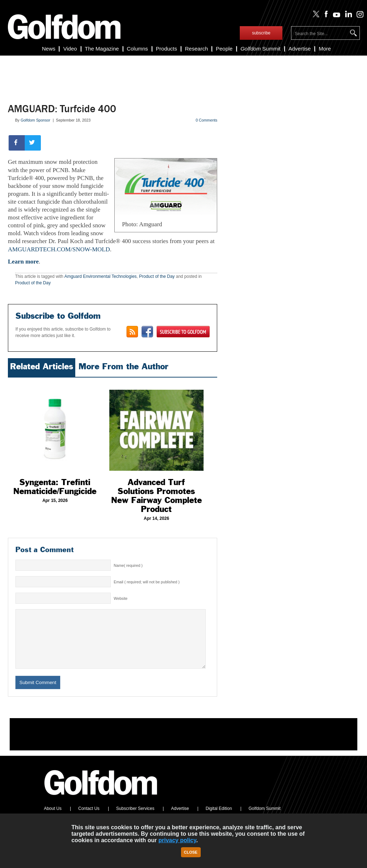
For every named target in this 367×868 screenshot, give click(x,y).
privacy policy (177, 840)
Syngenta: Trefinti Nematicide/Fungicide (55, 487)
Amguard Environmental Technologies (100, 276)
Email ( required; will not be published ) (147, 582)
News (49, 49)
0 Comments (206, 120)
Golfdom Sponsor (35, 120)
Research (196, 49)
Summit (261, 49)
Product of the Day (157, 276)
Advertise (300, 49)
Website (120, 598)
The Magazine (102, 49)
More (325, 49)
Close (191, 852)
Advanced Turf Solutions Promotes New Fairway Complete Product (156, 496)
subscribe (261, 33)
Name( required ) (128, 565)
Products (166, 49)
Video (70, 49)
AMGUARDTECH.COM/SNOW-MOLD (59, 249)
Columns (137, 49)
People (224, 49)
